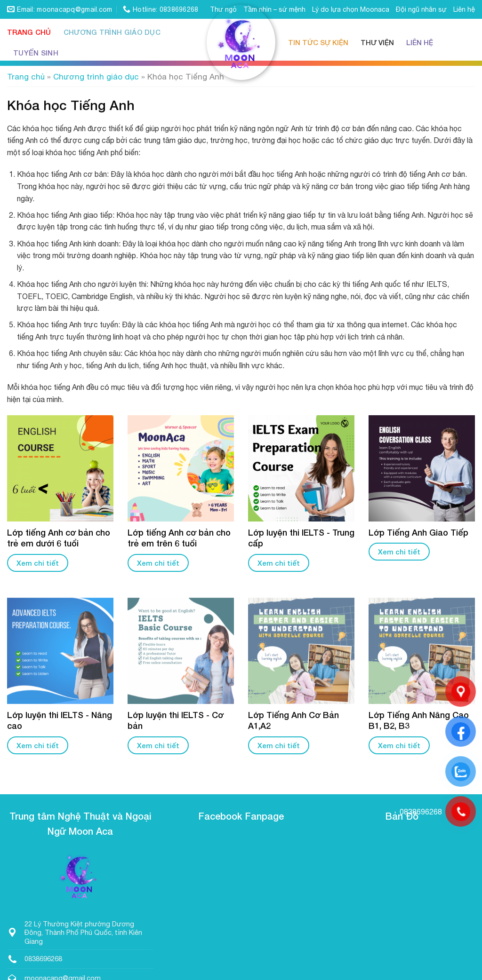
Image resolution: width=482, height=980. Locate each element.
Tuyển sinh (36, 53)
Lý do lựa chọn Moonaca (351, 9)
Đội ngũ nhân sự (421, 9)
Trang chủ (29, 32)
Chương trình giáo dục (112, 32)
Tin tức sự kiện (318, 42)
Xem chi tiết (38, 563)
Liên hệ (464, 9)
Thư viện (377, 42)
